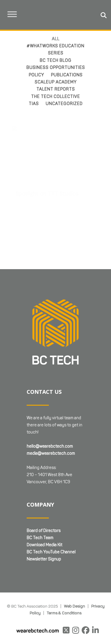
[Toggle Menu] (12, 14)
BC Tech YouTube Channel (51, 514)
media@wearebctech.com (51, 416)
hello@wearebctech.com (50, 409)
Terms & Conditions (64, 575)
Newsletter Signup (44, 522)
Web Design (74, 568)
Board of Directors (44, 493)
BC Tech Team (40, 500)
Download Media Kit (44, 507)
